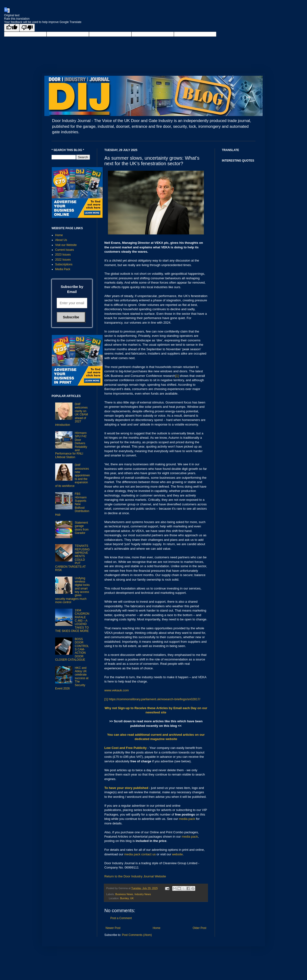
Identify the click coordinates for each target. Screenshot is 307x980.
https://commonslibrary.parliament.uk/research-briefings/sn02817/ (154, 699)
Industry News (143, 894)
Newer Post (113, 928)
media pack (187, 819)
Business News (124, 894)
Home (157, 928)
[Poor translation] (27, 28)
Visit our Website (66, 245)
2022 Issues (63, 260)
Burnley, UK (127, 898)
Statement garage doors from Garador (82, 528)
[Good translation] (12, 28)
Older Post (199, 928)
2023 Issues (63, 255)
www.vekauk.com (117, 690)
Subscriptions (64, 264)
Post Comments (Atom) (137, 935)
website (177, 854)
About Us (61, 240)
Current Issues (65, 250)
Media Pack (63, 269)
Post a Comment (121, 918)
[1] (177, 376)
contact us (148, 854)
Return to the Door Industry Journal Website (135, 876)
